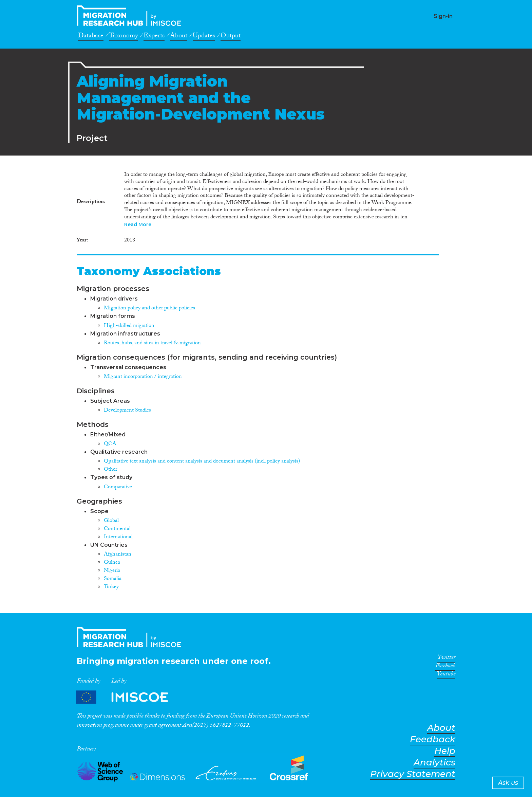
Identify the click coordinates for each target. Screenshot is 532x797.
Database (91, 37)
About (179, 37)
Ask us (508, 783)
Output (231, 37)
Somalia (113, 579)
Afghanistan (118, 555)
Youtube (446, 675)
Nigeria (112, 571)
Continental (117, 529)
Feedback (433, 739)
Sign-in (443, 16)
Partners (128, 697)
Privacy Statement (413, 774)
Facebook (445, 667)
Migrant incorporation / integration (143, 377)
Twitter (446, 658)
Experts (154, 37)
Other (110, 470)
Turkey (111, 587)
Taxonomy (123, 37)
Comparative (118, 487)
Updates (204, 37)
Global (111, 521)
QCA (110, 444)
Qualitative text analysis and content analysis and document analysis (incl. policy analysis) (202, 462)
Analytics (434, 763)
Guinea (112, 563)
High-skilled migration (129, 326)
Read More (138, 224)
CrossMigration (131, 16)
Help (445, 751)
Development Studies (127, 411)
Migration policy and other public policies (149, 309)
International (118, 537)
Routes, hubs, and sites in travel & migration (152, 343)
